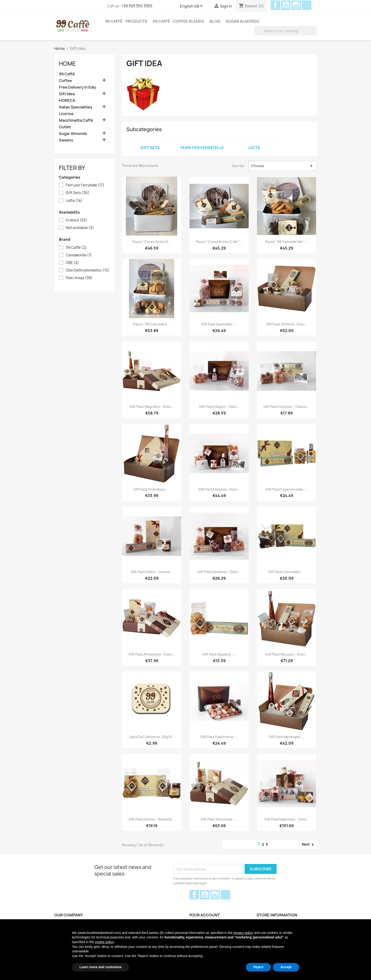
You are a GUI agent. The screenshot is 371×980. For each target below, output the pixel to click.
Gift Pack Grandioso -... (152, 489)
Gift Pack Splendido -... (219, 324)
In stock (77, 220)
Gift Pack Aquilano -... (219, 654)
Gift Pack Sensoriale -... (219, 819)
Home (67, 64)
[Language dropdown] (192, 6)
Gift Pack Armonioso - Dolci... (152, 654)
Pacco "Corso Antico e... (152, 242)
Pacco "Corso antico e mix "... (219, 242)
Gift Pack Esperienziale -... (287, 489)
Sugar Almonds (243, 21)
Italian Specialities (76, 107)
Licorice (66, 114)
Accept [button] (286, 967)
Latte (74, 201)
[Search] (285, 31)
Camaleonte (79, 255)
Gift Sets (78, 193)
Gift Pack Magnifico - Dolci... (152, 407)
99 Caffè (67, 74)
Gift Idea (67, 94)
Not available (80, 228)
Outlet (65, 127)
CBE (72, 263)
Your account (204, 915)
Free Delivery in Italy (77, 87)
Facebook (275, 5)
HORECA (67, 101)
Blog (215, 21)
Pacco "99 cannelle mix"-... (287, 242)
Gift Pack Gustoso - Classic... (287, 407)
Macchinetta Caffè (76, 120)
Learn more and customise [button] (101, 967)
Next (309, 845)
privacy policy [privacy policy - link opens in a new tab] (243, 933)
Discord (307, 5)
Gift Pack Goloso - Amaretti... (152, 819)
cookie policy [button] (104, 942)
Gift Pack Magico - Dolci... (219, 407)
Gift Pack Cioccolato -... (287, 572)
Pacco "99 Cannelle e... (152, 324)
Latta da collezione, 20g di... (152, 737)
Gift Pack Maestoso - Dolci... (287, 819)
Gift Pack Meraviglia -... (287, 737)
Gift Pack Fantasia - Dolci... (219, 489)
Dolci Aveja (79, 278)
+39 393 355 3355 (137, 6)
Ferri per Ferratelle (85, 185)
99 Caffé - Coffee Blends (178, 21)
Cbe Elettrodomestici (88, 270)
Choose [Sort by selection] (283, 166)
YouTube (286, 5)
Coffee (65, 81)
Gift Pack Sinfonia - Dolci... (287, 324)
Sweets (66, 140)
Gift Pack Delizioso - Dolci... (219, 572)
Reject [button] (258, 967)
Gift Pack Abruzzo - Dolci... (287, 654)
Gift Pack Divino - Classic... (152, 572)
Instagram (296, 5)
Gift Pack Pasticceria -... (219, 737)
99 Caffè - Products (126, 21)
